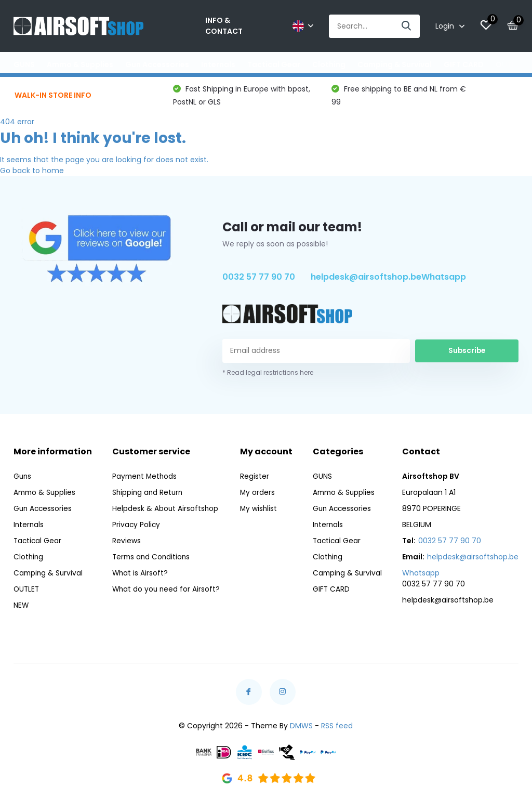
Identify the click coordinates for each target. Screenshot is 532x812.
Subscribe (467, 356)
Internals (218, 64)
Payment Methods (145, 481)
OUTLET (510, 64)
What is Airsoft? (139, 578)
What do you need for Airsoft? (166, 594)
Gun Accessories (157, 64)
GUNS (24, 64)
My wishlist (259, 513)
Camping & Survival (395, 64)
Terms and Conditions (151, 561)
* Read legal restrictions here (268, 377)
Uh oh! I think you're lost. (93, 143)
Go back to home (32, 175)
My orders (258, 497)
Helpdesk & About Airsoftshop (165, 513)
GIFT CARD (464, 64)
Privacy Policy (136, 529)
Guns (23, 481)
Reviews (125, 545)
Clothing (329, 64)
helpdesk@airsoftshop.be (366, 282)
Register (255, 481)
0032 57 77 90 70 (259, 282)
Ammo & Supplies (80, 64)
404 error (17, 126)
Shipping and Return (148, 497)
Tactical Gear (274, 64)
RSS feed (337, 730)
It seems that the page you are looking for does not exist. (104, 164)
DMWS (301, 730)
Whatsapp (444, 282)
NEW (21, 610)
